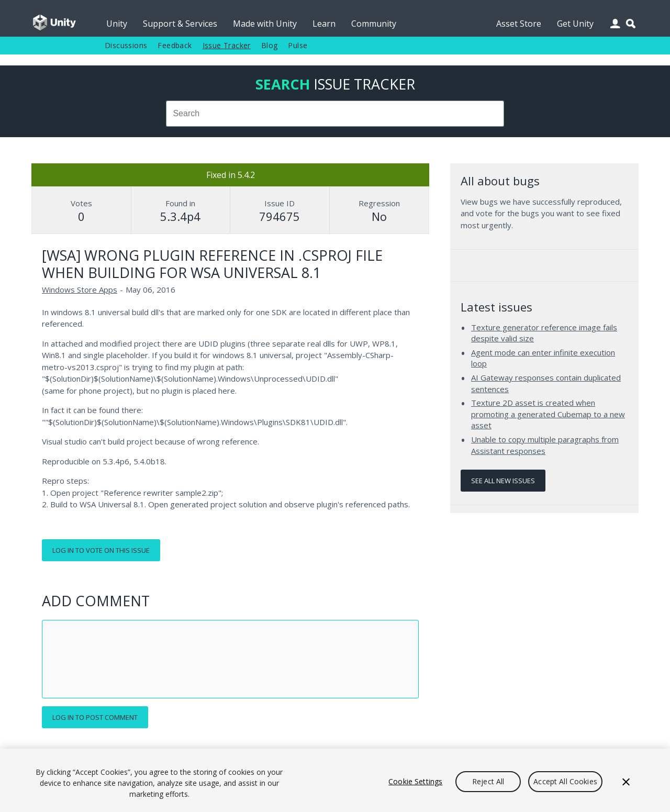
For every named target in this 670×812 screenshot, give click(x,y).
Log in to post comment (95, 717)
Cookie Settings (415, 781)
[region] (335, 780)
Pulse (298, 45)
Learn (324, 24)
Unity (117, 24)
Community (374, 24)
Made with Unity (265, 24)
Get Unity (575, 24)
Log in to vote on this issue (101, 550)
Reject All (488, 781)
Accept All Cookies (565, 781)
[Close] (626, 782)
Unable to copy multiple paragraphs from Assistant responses (545, 445)
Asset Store (519, 24)
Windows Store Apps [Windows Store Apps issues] (80, 290)
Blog (270, 45)
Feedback (175, 45)
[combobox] (335, 114)
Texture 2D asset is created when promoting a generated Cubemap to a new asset (548, 414)
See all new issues (503, 481)
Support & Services (180, 24)
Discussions (126, 45)
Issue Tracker (227, 45)
